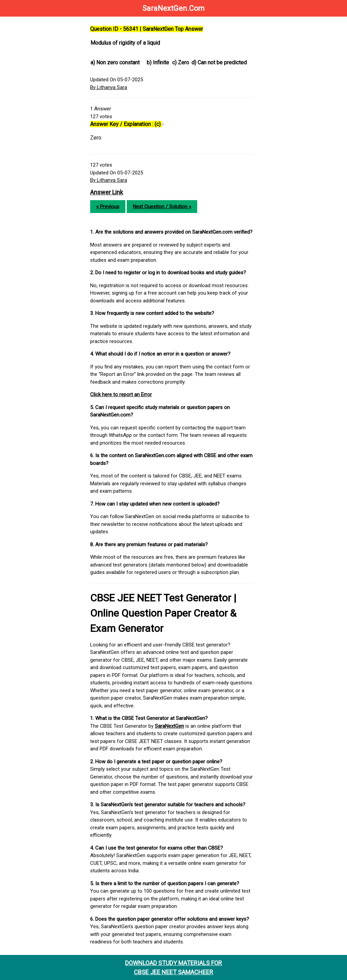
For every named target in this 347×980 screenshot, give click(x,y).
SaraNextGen (169, 726)
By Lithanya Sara (109, 87)
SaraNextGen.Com (173, 8)
